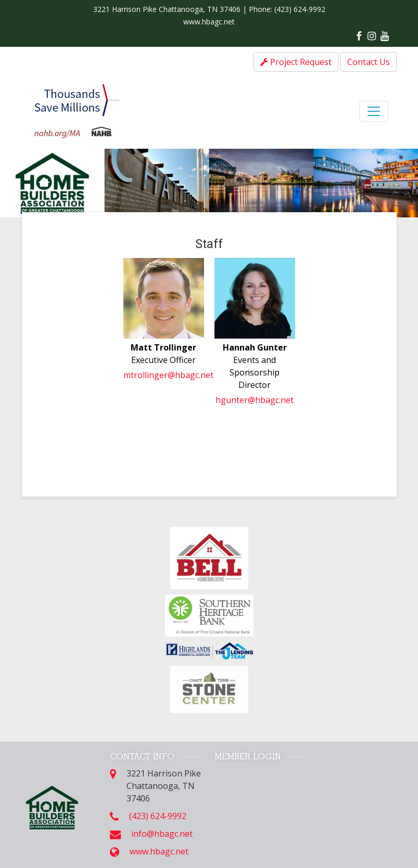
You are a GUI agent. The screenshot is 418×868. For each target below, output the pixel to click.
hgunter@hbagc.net (255, 400)
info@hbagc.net (162, 834)
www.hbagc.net (209, 22)
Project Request (296, 62)
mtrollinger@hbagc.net (168, 375)
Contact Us (369, 62)
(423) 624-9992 (300, 9)
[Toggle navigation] (374, 111)
